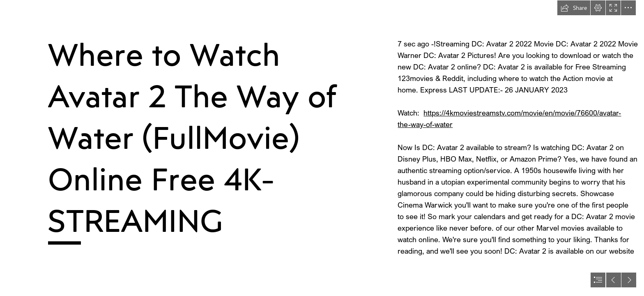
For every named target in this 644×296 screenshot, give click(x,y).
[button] (574, 8)
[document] (322, 148)
